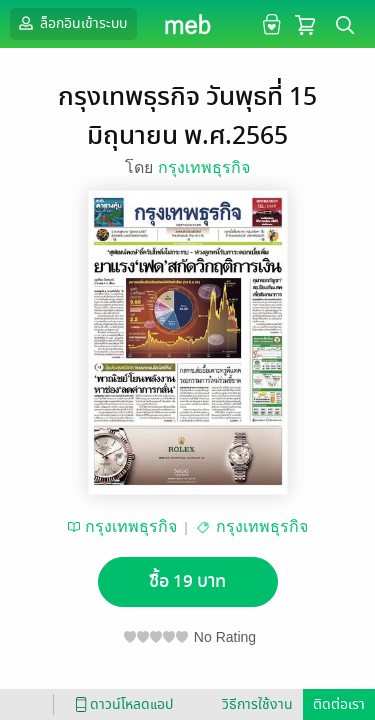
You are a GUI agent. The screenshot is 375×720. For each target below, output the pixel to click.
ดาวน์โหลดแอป (121, 704)
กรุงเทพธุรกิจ (204, 167)
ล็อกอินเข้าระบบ (71, 23)
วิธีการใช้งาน (257, 704)
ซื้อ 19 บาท (187, 581)
